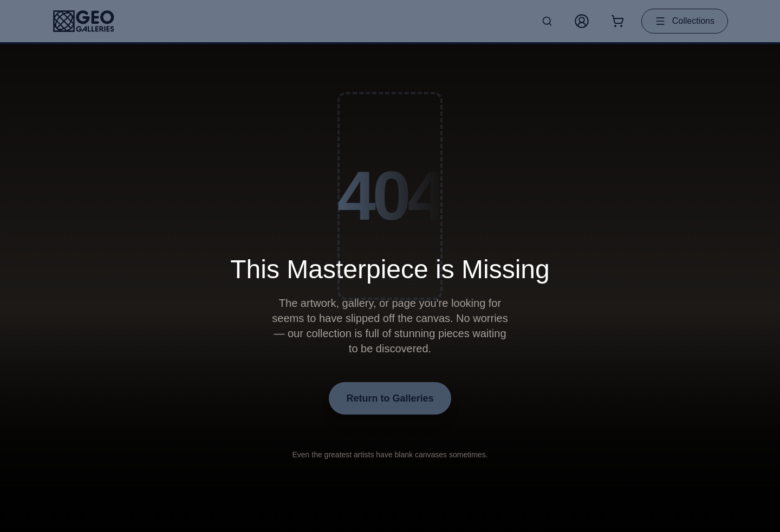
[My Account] (582, 21)
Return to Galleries (390, 398)
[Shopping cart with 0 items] (617, 21)
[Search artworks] (547, 21)
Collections (685, 21)
